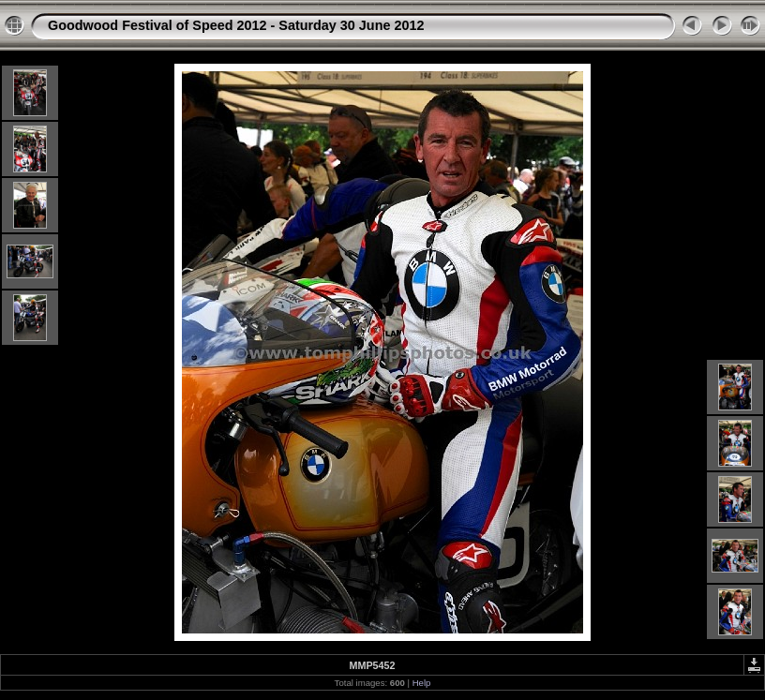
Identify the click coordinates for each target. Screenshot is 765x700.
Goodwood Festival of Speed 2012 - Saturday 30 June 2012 (236, 25)
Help (422, 683)
